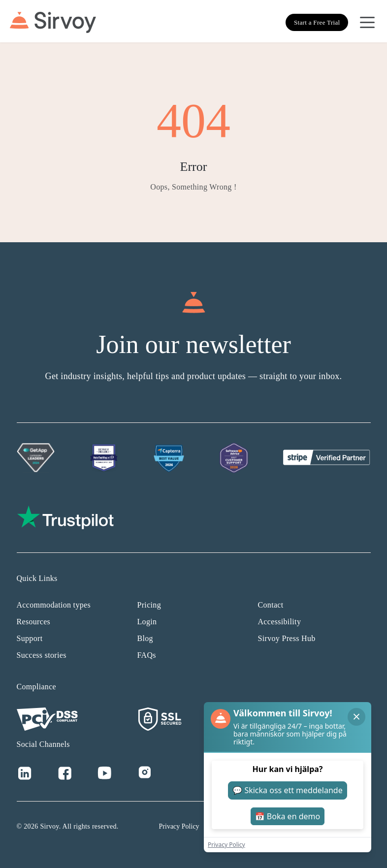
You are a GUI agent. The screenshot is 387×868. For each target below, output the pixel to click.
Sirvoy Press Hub (287, 638)
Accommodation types (54, 605)
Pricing (149, 605)
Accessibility (280, 622)
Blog (145, 638)
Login (147, 622)
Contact (271, 605)
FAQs (147, 655)
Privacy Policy (179, 826)
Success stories (42, 655)
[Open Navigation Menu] (367, 23)
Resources (34, 622)
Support (30, 638)
